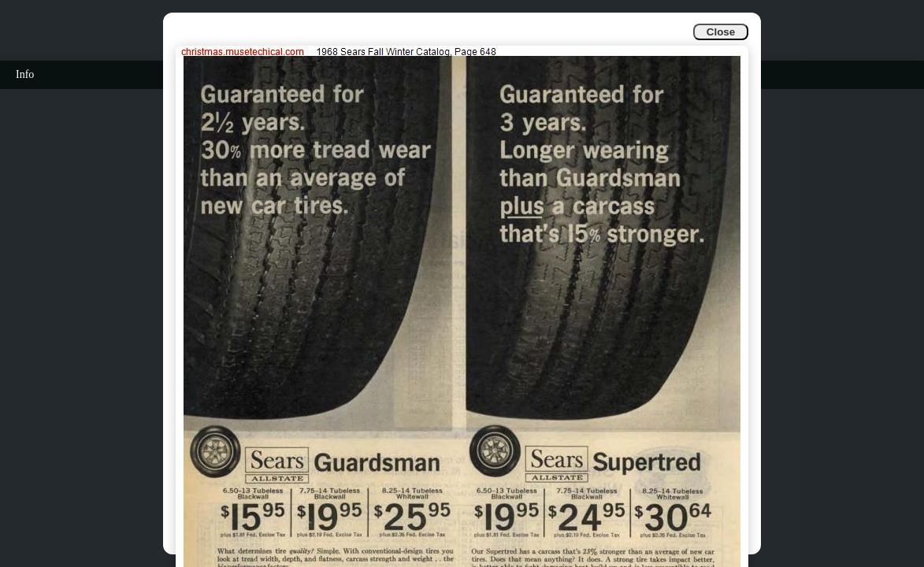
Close (721, 32)
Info (25, 74)
